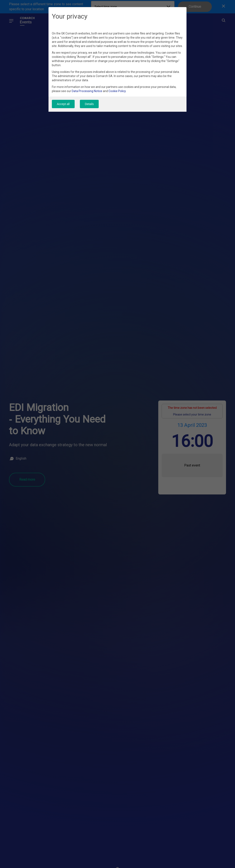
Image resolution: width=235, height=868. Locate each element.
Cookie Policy (117, 91)
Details (90, 104)
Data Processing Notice (87, 91)
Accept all (63, 104)
